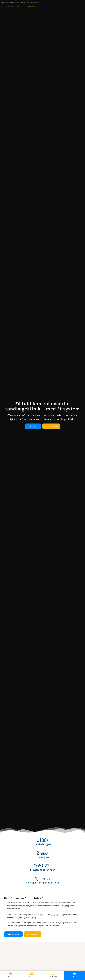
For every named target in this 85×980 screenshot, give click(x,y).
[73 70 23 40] (51, 426)
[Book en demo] (13, 934)
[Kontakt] (33, 426)
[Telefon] (53, 974)
